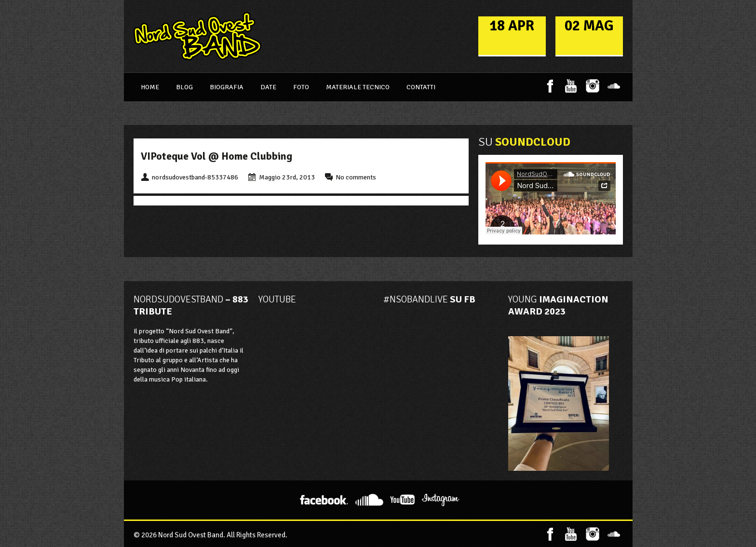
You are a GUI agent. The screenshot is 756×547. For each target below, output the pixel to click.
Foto (301, 87)
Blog (184, 87)
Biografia (227, 87)
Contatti (421, 87)
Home (150, 87)
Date (268, 87)
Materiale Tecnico (358, 87)
